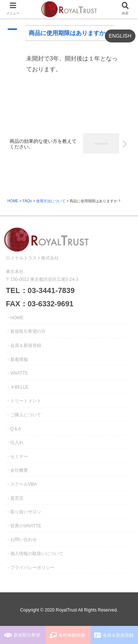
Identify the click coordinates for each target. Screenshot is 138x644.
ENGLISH (120, 36)
